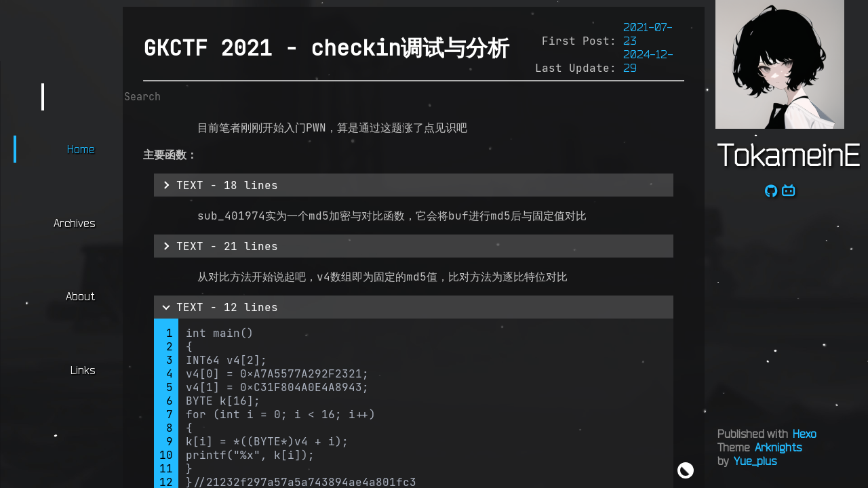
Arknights (778, 447)
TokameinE (788, 155)
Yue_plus (755, 461)
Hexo (805, 434)
